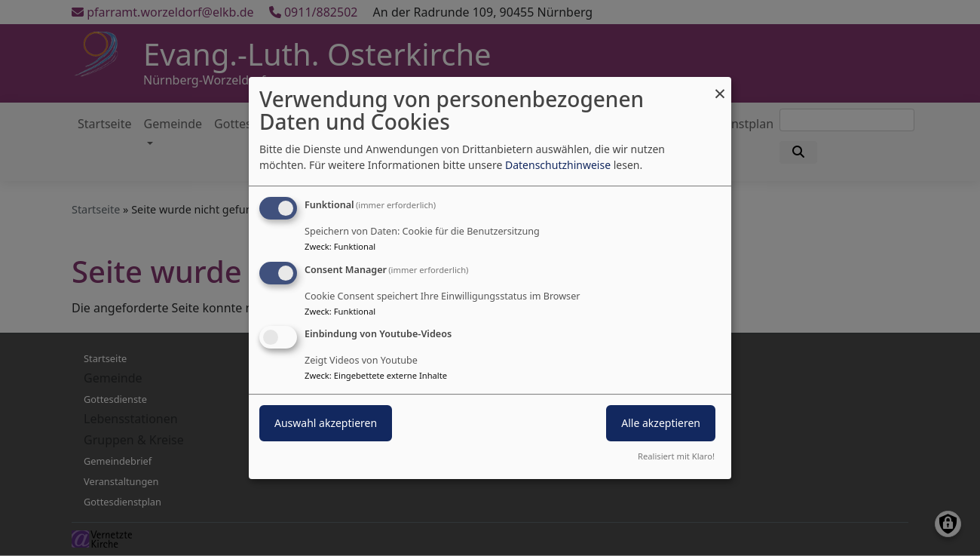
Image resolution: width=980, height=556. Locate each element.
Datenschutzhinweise (558, 165)
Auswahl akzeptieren (326, 424)
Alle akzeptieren (661, 424)
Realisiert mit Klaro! (676, 456)
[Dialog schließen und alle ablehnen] (720, 86)
